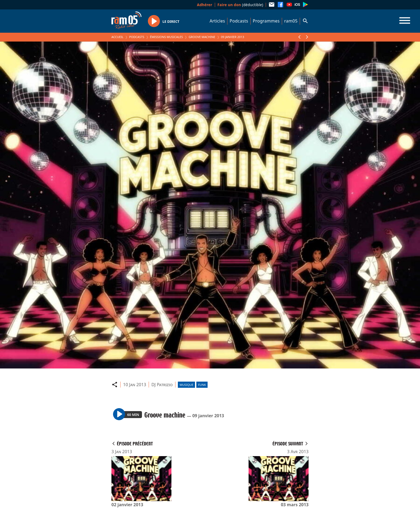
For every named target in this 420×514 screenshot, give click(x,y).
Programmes (266, 21)
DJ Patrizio (162, 385)
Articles (217, 21)
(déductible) (240, 5)
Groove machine (202, 37)
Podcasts (239, 21)
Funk (202, 385)
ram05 (291, 21)
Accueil (117, 37)
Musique (187, 385)
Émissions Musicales (166, 37)
